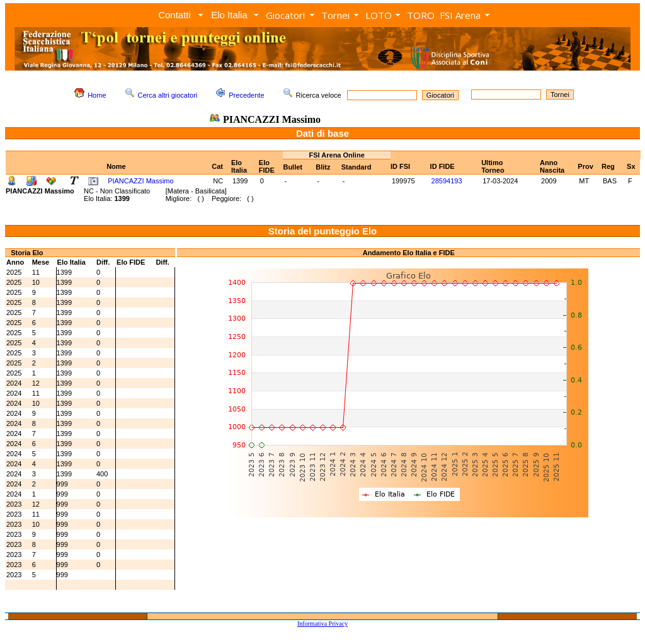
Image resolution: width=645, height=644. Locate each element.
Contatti (174, 15)
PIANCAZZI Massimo (141, 181)
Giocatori (285, 15)
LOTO (379, 15)
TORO (421, 15)
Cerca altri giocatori (168, 95)
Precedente (246, 95)
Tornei (335, 15)
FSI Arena (460, 15)
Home (97, 95)
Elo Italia (229, 15)
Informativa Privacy (322, 624)
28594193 (447, 181)
